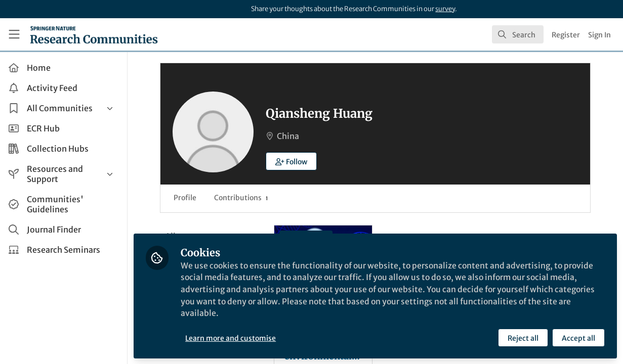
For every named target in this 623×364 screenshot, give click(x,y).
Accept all (578, 337)
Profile (187, 198)
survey (445, 9)
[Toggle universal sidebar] (14, 34)
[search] (518, 34)
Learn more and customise (233, 337)
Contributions (243, 198)
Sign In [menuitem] (599, 35)
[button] (293, 161)
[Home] (94, 34)
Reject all (523, 337)
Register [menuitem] (566, 35)
